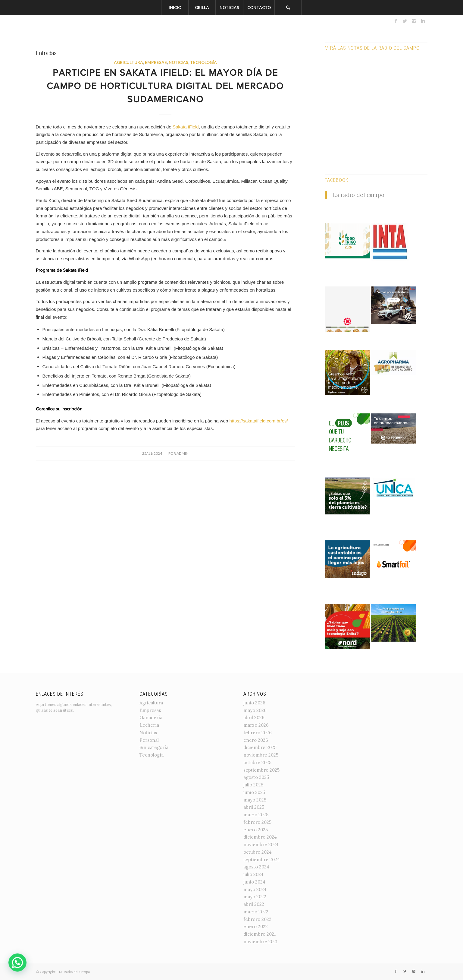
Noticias (178, 62)
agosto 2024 (256, 867)
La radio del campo (359, 195)
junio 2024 (254, 882)
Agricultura (128, 62)
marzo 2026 (256, 725)
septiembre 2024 (262, 860)
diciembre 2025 (260, 747)
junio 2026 (254, 703)
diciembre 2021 (260, 934)
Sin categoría (154, 747)
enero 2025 (256, 830)
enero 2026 (256, 740)
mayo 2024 (255, 889)
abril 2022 (254, 904)
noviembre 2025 (261, 755)
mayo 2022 (255, 897)
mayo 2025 (255, 800)
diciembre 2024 (260, 837)
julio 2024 (253, 874)
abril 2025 (254, 807)
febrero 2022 (257, 919)
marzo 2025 (256, 815)
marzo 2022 (256, 912)
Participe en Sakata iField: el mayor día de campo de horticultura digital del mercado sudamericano (165, 87)
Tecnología (203, 62)
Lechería (149, 725)
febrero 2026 (258, 733)
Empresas (156, 62)
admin (183, 453)
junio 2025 (254, 792)
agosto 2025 (256, 777)
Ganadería (151, 718)
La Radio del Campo (74, 972)
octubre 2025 (257, 762)
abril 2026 (254, 718)
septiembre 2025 (261, 770)
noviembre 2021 (260, 942)
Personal (149, 740)
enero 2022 (256, 926)
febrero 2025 (257, 822)
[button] (17, 963)
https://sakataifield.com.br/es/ (258, 421)
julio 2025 (253, 785)
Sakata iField (186, 127)
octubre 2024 (258, 852)
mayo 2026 (255, 710)
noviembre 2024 (261, 844)
